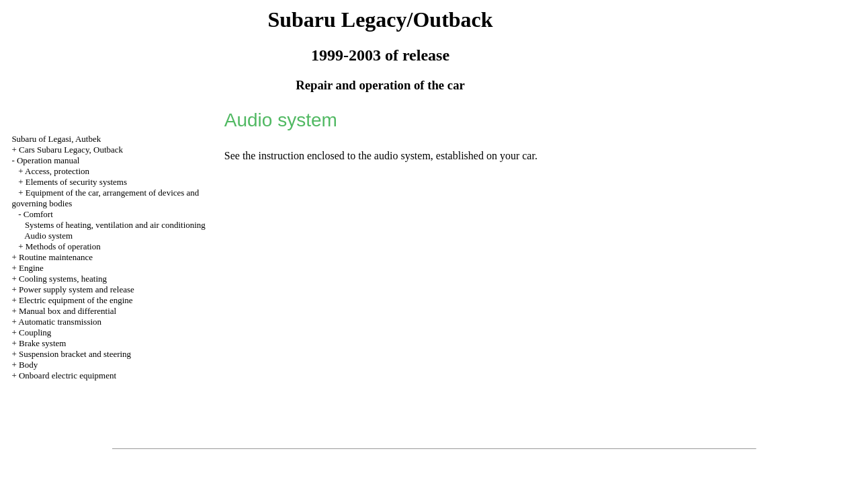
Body (28, 365)
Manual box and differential (68, 311)
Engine (31, 268)
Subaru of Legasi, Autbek (56, 139)
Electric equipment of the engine (76, 300)
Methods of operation (63, 246)
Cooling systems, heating (63, 279)
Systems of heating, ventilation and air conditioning (115, 225)
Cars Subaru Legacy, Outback (71, 150)
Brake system (42, 343)
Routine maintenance (56, 257)
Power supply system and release (77, 289)
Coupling (35, 332)
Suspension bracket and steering (75, 354)
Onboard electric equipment (68, 375)
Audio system (48, 236)
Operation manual (48, 160)
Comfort (38, 214)
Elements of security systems (76, 182)
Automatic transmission (60, 322)
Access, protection (57, 171)
